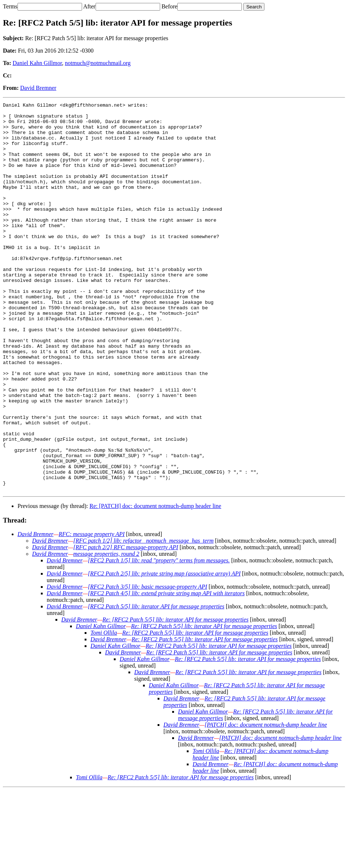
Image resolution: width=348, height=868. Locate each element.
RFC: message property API (92, 612)
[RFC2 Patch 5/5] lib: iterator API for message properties (156, 684)
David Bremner (38, 88)
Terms (10, 6)
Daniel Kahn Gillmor (37, 63)
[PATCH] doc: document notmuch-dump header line (266, 802)
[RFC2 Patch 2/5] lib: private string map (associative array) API (164, 651)
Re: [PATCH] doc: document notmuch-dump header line (155, 584)
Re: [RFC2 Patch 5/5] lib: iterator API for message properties (175, 697)
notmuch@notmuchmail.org (98, 63)
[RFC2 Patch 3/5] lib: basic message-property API (148, 664)
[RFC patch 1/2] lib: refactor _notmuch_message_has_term (144, 618)
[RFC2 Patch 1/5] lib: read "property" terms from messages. (159, 638)
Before (170, 6)
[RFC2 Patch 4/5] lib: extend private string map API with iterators (166, 671)
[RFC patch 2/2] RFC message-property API (126, 625)
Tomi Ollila (104, 710)
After (89, 6)
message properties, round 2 (106, 632)
